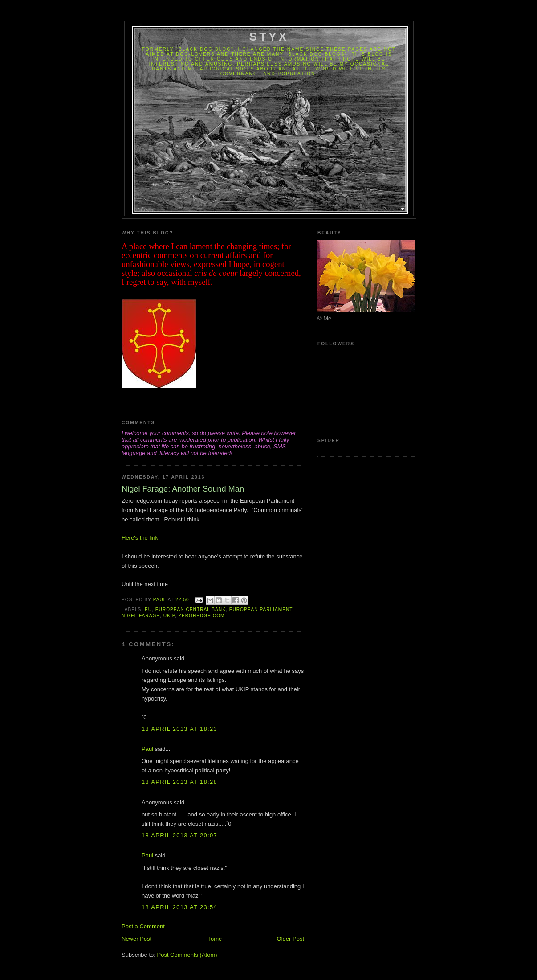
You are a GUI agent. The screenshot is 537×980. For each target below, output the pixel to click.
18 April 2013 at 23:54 (179, 907)
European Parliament (261, 609)
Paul (147, 749)
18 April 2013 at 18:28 (179, 782)
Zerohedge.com (202, 616)
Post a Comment (143, 926)
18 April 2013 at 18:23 (179, 729)
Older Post (291, 939)
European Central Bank (191, 609)
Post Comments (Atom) (187, 955)
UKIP (169, 616)
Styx (269, 37)
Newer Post (136, 939)
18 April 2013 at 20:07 (179, 835)
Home (214, 939)
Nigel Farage (141, 616)
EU (148, 609)
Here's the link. (141, 538)
